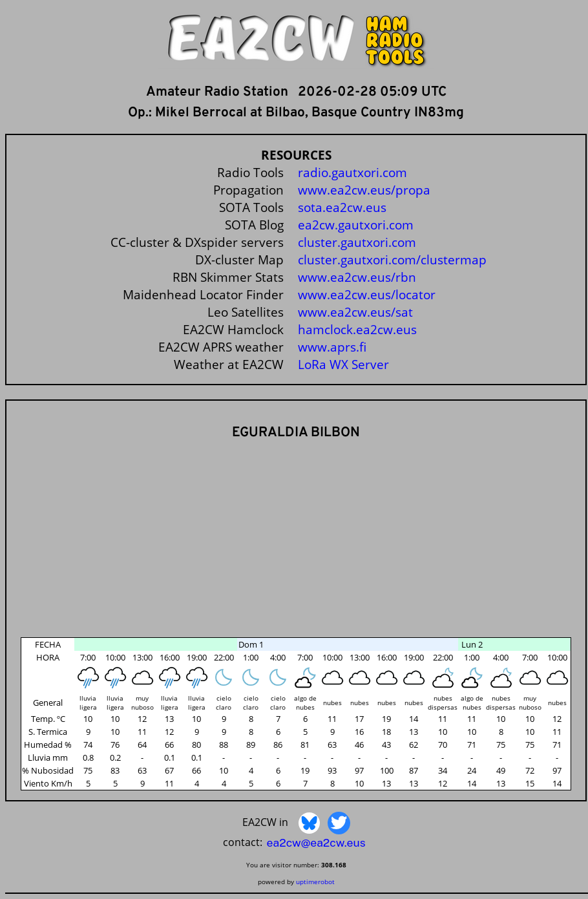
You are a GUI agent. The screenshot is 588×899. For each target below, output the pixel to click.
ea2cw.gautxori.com (356, 225)
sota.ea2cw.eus (342, 207)
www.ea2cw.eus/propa (364, 190)
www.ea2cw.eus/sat (355, 312)
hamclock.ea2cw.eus (357, 329)
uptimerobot (315, 882)
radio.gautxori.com (352, 172)
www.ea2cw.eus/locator (367, 294)
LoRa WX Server (343, 364)
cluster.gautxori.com (357, 242)
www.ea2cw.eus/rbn (357, 277)
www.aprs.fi (332, 347)
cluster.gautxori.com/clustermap (392, 259)
